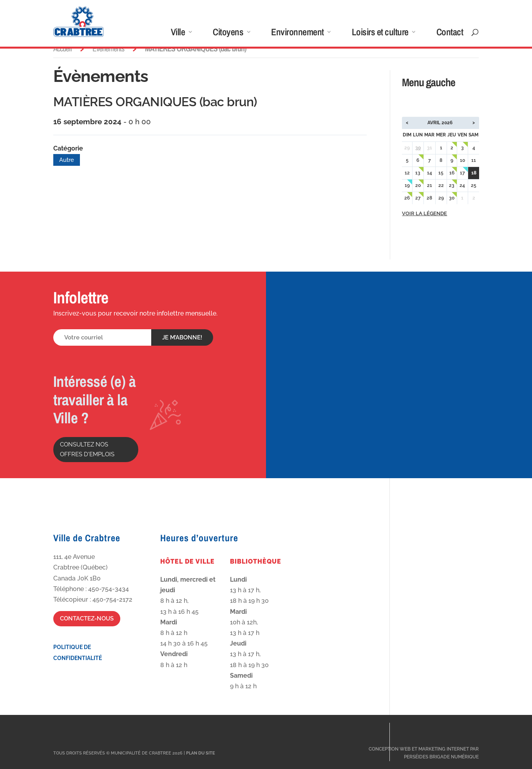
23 (452, 185)
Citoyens (228, 34)
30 (418, 148)
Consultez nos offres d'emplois (87, 450)
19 (407, 185)
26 (407, 198)
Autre (67, 160)
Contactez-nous (87, 618)
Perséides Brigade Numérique (441, 757)
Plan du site (201, 753)
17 (462, 173)
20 (418, 185)
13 (418, 173)
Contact (450, 34)
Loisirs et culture (380, 34)
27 (418, 198)
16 (452, 173)
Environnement (298, 34)
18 (474, 173)
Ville (178, 34)
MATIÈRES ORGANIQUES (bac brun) (155, 102)
